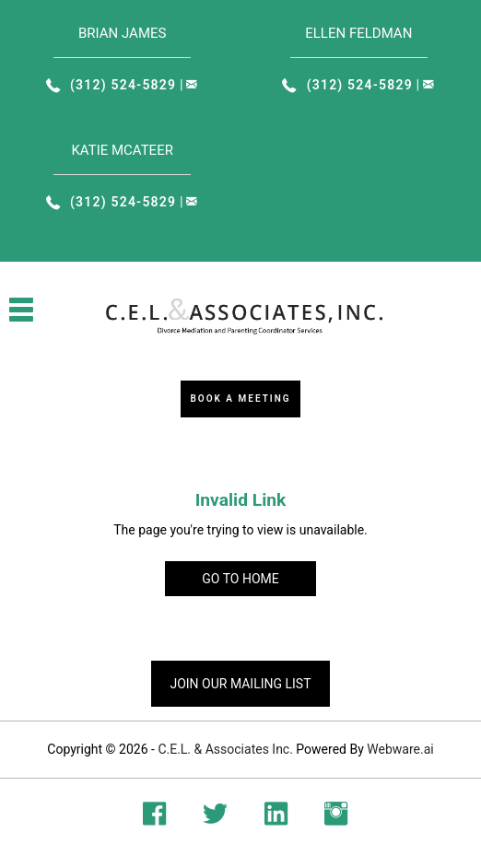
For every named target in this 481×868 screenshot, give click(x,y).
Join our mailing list (240, 684)
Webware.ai (400, 749)
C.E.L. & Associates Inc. (225, 749)
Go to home (240, 579)
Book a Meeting (240, 399)
